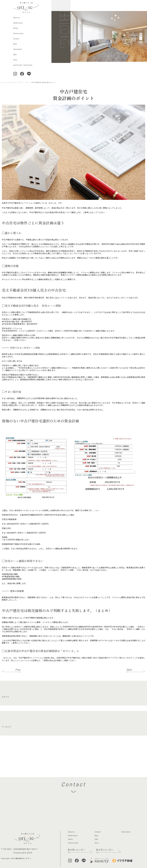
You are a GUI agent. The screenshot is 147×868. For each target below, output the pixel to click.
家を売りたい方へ (105, 850)
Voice (15, 60)
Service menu (18, 33)
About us (16, 18)
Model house (18, 23)
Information (17, 49)
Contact (16, 39)
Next (129, 670)
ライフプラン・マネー (22, 82)
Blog (15, 44)
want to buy (28, 65)
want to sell (17, 65)
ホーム (3, 82)
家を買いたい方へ (76, 850)
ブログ (10, 82)
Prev (18, 670)
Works (15, 28)
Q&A (15, 55)
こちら (96, 510)
